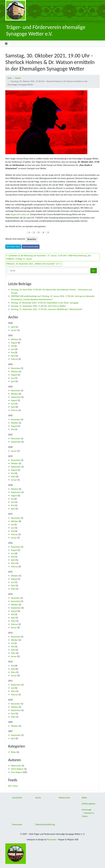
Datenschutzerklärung (45, 824)
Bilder (14, 752)
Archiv (18, 78)
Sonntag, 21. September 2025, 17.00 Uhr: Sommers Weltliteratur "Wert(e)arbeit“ (47, 309)
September (16, 397)
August (14, 343)
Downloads (17, 824)
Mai (13, 352)
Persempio (52, 839)
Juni (13, 349)
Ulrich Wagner (17, 769)
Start (10, 78)
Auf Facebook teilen (31, 247)
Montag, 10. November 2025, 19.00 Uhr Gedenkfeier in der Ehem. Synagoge (45, 303)
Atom (16, 786)
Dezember (15, 598)
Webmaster (16, 766)
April (13, 327)
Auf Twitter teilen (13, 247)
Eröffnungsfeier (89, 804)
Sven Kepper (16, 772)
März (13, 477)
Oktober (15, 339)
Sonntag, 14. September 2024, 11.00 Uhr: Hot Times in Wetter (38, 306)
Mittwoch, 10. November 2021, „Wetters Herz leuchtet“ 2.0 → (34, 264)
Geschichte (17, 798)
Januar (14, 330)
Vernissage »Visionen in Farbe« (88, 813)
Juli (12, 346)
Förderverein (64, 798)
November (16, 368)
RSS (10, 786)
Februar (14, 359)
